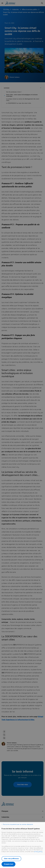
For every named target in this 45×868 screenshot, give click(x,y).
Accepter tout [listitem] (8, 864)
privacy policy (38, 852)
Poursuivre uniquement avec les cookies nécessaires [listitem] (18, 824)
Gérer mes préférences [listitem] (11, 859)
